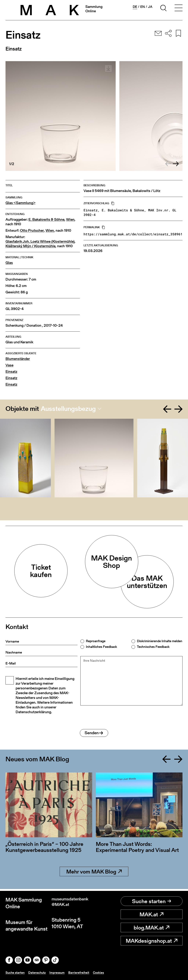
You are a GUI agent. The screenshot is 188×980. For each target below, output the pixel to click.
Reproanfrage (96, 641)
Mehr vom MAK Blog (94, 873)
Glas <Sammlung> (20, 203)
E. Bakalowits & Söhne (46, 220)
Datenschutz (38, 972)
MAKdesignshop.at (152, 941)
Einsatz (11, 372)
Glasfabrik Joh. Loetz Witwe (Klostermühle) (40, 241)
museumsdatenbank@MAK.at (72, 903)
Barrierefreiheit (81, 972)
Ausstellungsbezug (68, 409)
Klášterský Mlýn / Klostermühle (30, 246)
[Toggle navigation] (178, 9)
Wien (70, 220)
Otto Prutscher (32, 230)
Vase (9, 365)
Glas (9, 263)
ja (150, 7)
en (143, 7)
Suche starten (152, 901)
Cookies (101, 972)
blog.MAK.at (151, 927)
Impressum (59, 972)
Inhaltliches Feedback (101, 647)
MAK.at (151, 914)
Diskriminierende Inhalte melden (160, 641)
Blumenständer (18, 359)
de (135, 7)
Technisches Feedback (153, 647)
